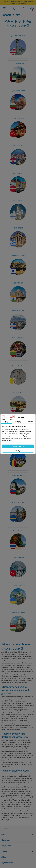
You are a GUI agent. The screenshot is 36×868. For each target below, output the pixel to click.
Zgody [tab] (6, 422)
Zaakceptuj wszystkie (18, 446)
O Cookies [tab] (30, 422)
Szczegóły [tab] (18, 422)
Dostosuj (18, 451)
